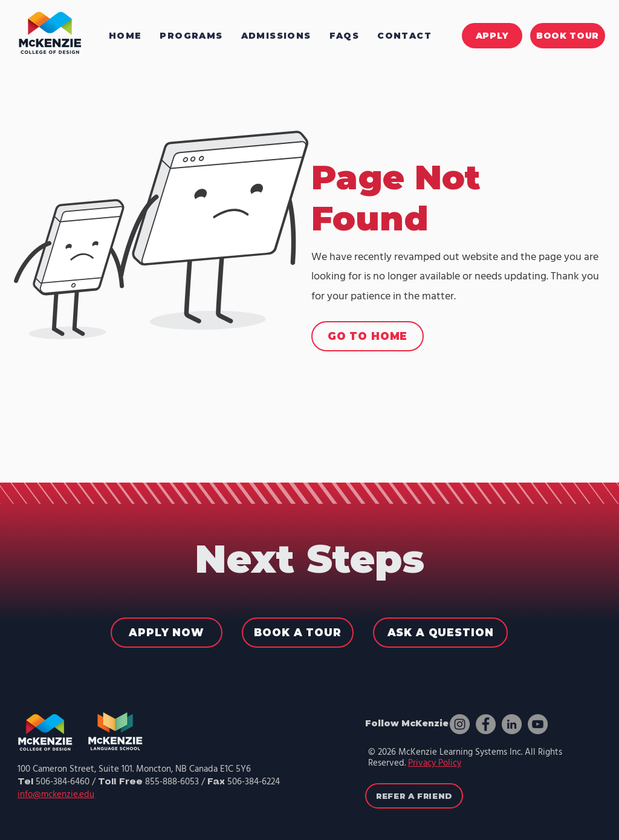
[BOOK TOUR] (568, 36)
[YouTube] (538, 724)
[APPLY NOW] (167, 633)
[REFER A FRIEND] (414, 796)
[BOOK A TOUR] (298, 633)
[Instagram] (460, 724)
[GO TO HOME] (368, 336)
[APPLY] (492, 36)
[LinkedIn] (512, 724)
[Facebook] (486, 724)
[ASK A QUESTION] (440, 633)
